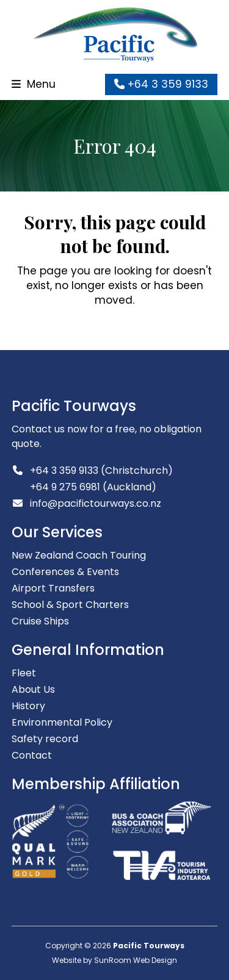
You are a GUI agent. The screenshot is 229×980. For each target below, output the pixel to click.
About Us (33, 689)
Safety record (45, 739)
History (28, 706)
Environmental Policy (62, 722)
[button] (34, 84)
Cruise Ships (40, 621)
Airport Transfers (53, 588)
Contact (32, 755)
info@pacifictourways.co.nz (96, 503)
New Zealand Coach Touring (79, 555)
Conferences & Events (65, 572)
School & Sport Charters (70, 605)
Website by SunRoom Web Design (114, 960)
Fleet (24, 673)
